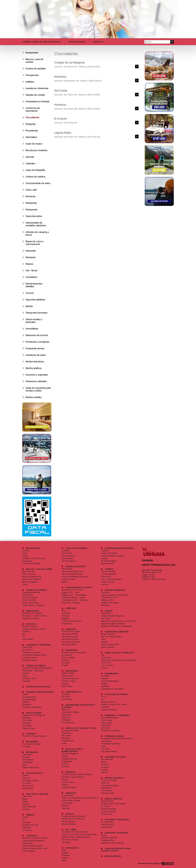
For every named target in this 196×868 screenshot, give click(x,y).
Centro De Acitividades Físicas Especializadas (82, 798)
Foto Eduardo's (68, 556)
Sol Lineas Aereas (109, 751)
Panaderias (31, 203)
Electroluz (105, 728)
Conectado (27, 754)
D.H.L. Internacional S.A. (112, 579)
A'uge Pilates (67, 795)
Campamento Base (70, 712)
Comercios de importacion (33, 109)
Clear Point (27, 647)
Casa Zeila (106, 725)
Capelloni (105, 686)
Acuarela (26, 822)
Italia (64, 860)
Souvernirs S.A (108, 824)
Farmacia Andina (69, 644)
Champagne (67, 761)
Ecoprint (26, 757)
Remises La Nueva (70, 840)
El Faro (65, 764)
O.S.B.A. (105, 668)
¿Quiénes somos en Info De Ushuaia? (41, 42)
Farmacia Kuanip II (70, 637)
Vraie (64, 743)
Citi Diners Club (29, 678)
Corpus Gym (67, 803)
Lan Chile (105, 749)
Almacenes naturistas (36, 381)
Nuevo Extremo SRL (110, 644)
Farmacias (30, 196)
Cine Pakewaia (29, 851)
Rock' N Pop (28, 786)
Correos (30, 293)
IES (24, 634)
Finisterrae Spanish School (34, 629)
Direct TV (105, 783)
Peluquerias (31, 210)
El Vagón (66, 663)
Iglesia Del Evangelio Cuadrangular (117, 626)
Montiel (104, 642)
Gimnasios (31, 257)
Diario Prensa (107, 801)
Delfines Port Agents (110, 603)
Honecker (26, 723)
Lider (103, 639)
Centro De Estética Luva (73, 571)
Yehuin (25, 694)
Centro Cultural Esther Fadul (35, 848)
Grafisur (65, 785)
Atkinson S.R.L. (108, 600)
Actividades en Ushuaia (37, 101)
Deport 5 (66, 806)
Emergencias (32, 75)
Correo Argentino (109, 574)
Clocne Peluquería (70, 678)
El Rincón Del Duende (72, 621)
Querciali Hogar (29, 700)
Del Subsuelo (107, 759)
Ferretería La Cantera (111, 730)
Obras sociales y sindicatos (34, 321)
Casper (25, 775)
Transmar (105, 592)
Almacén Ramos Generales (74, 652)
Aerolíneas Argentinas (111, 744)
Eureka (65, 665)
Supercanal (106, 788)
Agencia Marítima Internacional (115, 595)
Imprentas (31, 251)
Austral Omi (27, 595)
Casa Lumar (106, 723)
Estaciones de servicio (37, 335)
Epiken (65, 582)
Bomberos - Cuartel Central (34, 616)
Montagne (66, 738)
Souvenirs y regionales (37, 375)
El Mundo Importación (32, 707)
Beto (64, 611)
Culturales (30, 163)
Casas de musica (34, 144)
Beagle (104, 684)
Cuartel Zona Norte (31, 618)
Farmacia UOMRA (70, 634)
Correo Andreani (108, 571)
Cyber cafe (31, 190)
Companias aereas (35, 348)
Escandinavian (68, 722)
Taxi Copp (66, 842)
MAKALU (66, 709)
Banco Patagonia (30, 582)
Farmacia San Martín (71, 631)
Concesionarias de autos (38, 183)
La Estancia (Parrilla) (31, 563)
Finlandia (66, 855)
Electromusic (28, 760)
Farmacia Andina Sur (71, 642)
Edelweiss (27, 718)
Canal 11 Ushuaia (109, 780)
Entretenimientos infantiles (34, 285)
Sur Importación (69, 561)
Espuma (105, 764)
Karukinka (27, 828)
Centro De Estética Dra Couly (75, 577)
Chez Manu (27, 561)
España (65, 853)
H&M (24, 765)
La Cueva (26, 783)
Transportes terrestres (37, 313)
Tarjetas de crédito (35, 95)
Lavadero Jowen (29, 658)
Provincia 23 (107, 814)
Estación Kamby (108, 702)
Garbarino (27, 705)
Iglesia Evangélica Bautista (113, 624)
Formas (65, 780)
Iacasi (104, 835)
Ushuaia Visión (108, 793)
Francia (65, 858)
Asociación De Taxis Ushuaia (74, 832)
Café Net (66, 551)
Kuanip (104, 770)
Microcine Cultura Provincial (35, 838)
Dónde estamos (77, 42)
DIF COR (66, 697)
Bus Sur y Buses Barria (111, 637)
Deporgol (66, 808)
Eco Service (27, 650)
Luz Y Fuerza (107, 665)
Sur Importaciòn (29, 697)
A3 (23, 820)
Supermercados (34, 216)
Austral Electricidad (110, 718)
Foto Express (68, 558)
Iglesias (29, 306)
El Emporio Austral (30, 781)
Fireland (26, 631)
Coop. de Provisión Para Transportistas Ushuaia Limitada (87, 834)
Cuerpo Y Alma (68, 579)
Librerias (30, 157)
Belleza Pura (67, 676)
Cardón (65, 756)
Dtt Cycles (66, 717)
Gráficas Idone (68, 782)
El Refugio (66, 720)
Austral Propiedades (110, 681)
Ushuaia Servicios (109, 710)
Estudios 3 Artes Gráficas (73, 777)
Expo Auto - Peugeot (71, 603)
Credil (25, 584)
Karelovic (105, 707)
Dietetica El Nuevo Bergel (112, 843)
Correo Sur (106, 577)
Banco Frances (29, 574)
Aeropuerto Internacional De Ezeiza (117, 738)
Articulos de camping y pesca (81, 728)
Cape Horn (67, 715)
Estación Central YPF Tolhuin (114, 704)
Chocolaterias (32, 117)
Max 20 (104, 772)
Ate (103, 655)
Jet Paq (104, 584)
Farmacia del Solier (70, 639)
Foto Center (67, 553)
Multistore (105, 605)
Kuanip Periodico (109, 809)
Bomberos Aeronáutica (32, 613)
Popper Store (68, 741)
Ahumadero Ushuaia (31, 744)
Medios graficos (34, 368)
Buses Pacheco (108, 634)
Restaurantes (32, 53)
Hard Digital (27, 762)
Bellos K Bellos (68, 673)
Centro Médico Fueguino (33, 605)
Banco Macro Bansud (32, 579)
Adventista (106, 613)
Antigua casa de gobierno (33, 841)
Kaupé (25, 556)
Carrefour (66, 694)
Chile (64, 850)
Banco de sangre (30, 597)
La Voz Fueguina (109, 811)
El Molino (66, 660)
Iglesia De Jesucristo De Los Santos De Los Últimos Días (126, 621)
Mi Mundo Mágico (109, 561)
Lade (103, 746)
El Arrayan (27, 726)
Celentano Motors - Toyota (73, 597)
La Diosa (26, 809)
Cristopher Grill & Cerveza (34, 558)
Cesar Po (26, 778)
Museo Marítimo (69, 824)
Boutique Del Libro (30, 825)
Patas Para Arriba (109, 553)
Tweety (104, 558)
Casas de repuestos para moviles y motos (38, 389)
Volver (25, 553)
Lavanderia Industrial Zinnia (34, 655)
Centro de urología (30, 603)
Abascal (105, 678)
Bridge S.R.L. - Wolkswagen (74, 595)
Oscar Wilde (28, 639)
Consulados (31, 277)
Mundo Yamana (69, 821)
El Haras (66, 766)
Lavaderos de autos (36, 355)
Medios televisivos (35, 362)
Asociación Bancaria (31, 592)
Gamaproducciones (110, 785)
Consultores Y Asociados (112, 689)
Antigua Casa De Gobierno (74, 816)
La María (105, 767)
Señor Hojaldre (68, 658)
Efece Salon (67, 686)
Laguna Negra (28, 728)
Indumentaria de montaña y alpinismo (36, 224)
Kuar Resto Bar (29, 807)
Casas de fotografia (35, 170)
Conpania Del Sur (70, 759)
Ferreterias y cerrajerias (37, 342)
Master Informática (30, 767)
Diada (25, 799)
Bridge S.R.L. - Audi (70, 592)
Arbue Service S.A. (109, 597)
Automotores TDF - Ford (73, 590)
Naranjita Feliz (107, 563)
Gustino (26, 551)
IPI (23, 637)
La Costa (26, 747)
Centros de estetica (35, 177)
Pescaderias (32, 131)
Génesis (26, 804)
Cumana (105, 551)
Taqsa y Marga (108, 647)
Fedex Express (108, 582)
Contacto (98, 42)
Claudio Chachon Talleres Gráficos (77, 774)
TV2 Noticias (107, 790)
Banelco (26, 673)
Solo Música (28, 788)
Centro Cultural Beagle (32, 846)
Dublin (25, 801)
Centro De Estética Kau (72, 574)
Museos (29, 264)
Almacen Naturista (109, 838)
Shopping (30, 124)
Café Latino (27, 796)
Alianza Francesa (30, 626)
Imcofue (26, 702)
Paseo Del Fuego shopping (34, 736)
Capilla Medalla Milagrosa (112, 616)
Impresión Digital (69, 787)
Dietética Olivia (108, 840)
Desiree (65, 684)
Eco (103, 699)
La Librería (27, 830)
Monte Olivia (107, 827)
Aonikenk (105, 676)
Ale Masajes (67, 569)
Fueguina (26, 681)
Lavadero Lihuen (30, 660)
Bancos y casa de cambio (39, 569)
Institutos (30, 82)
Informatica (31, 137)
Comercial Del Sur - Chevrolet (75, 600)
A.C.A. (104, 697)
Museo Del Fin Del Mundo (73, 819)
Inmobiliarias (32, 329)
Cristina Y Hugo (69, 681)
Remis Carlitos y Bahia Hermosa (76, 837)
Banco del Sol (28, 571)
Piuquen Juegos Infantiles (112, 556)
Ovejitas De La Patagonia (33, 715)
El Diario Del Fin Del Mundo (113, 804)
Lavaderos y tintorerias (37, 88)
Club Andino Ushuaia (71, 800)
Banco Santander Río (32, 577)
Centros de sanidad (36, 69)
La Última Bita (107, 822)
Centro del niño (29, 600)
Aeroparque (106, 741)
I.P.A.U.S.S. (106, 663)
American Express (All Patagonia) (37, 668)
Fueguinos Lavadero (31, 652)
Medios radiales (34, 397)
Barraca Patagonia (70, 754)
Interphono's (67, 624)
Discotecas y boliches (36, 150)
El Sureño (105, 806)
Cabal (25, 676)
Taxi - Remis (31, 271)
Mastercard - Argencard (33, 671)
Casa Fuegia (107, 720)
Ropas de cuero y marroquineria (35, 243)
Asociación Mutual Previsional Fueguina (119, 660)
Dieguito (65, 618)
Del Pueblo (106, 618)
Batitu (104, 762)
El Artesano (67, 655)
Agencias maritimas (35, 300)
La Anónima (67, 699)
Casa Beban (28, 843)
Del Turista (27, 720)
